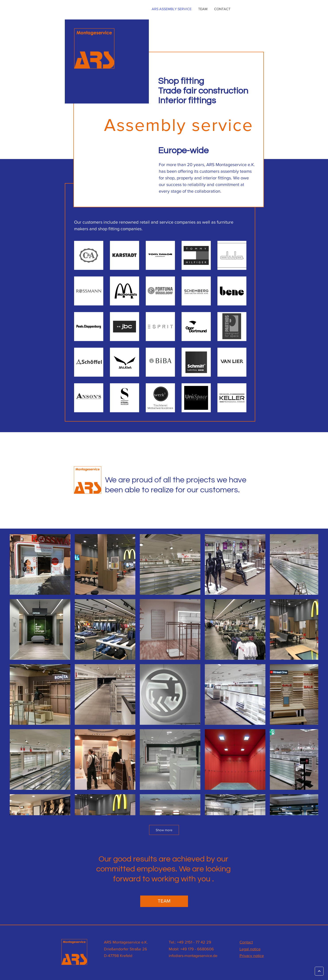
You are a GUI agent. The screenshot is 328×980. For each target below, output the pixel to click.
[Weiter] (319, 971)
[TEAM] (164, 901)
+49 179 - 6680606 (197, 949)
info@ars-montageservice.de (193, 956)
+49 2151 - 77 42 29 (194, 942)
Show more (164, 830)
